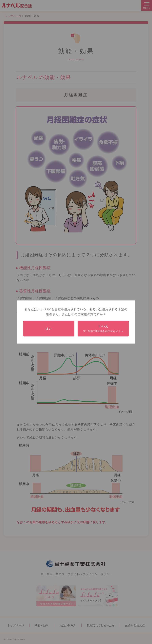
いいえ (103, 329)
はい (49, 329)
